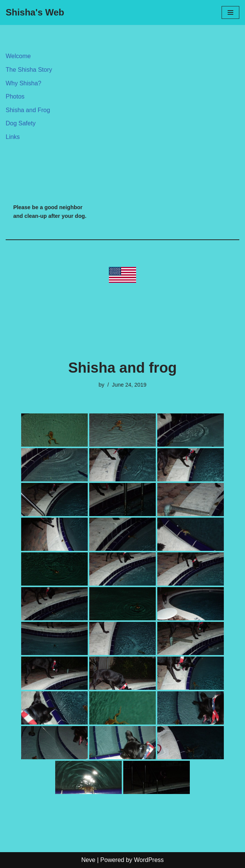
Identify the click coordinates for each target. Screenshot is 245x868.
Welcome (18, 56)
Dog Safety (21, 123)
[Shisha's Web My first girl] (35, 12)
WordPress (149, 860)
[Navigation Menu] (230, 12)
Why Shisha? (23, 83)
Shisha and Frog (28, 110)
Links (13, 137)
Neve (88, 860)
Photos (15, 96)
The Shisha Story (29, 70)
